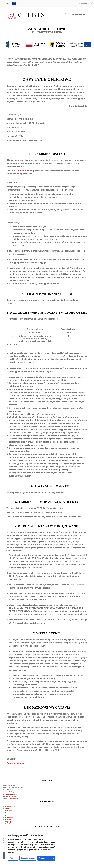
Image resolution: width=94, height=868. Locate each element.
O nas (7, 813)
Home (33, 32)
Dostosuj (13, 858)
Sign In (84, 3)
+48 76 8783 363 (11, 796)
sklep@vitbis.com (14, 799)
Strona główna (10, 806)
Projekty (41, 32)
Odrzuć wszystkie (28, 858)
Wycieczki (9, 811)
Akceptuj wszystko (47, 858)
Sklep (7, 809)
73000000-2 (22, 171)
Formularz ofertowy (16, 763)
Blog (7, 815)
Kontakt (8, 824)
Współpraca (9, 817)
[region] (32, 847)
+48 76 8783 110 (11, 794)
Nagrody (8, 822)
